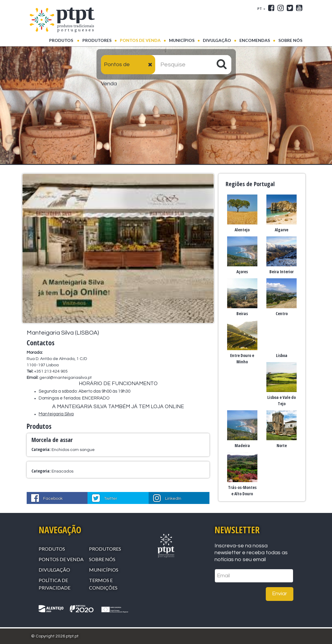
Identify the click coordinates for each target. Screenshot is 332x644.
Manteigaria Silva (56, 414)
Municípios (182, 40)
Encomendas (255, 40)
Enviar (280, 594)
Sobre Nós (290, 40)
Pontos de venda (140, 40)
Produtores (97, 40)
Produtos (64, 40)
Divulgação (217, 40)
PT (260, 9)
